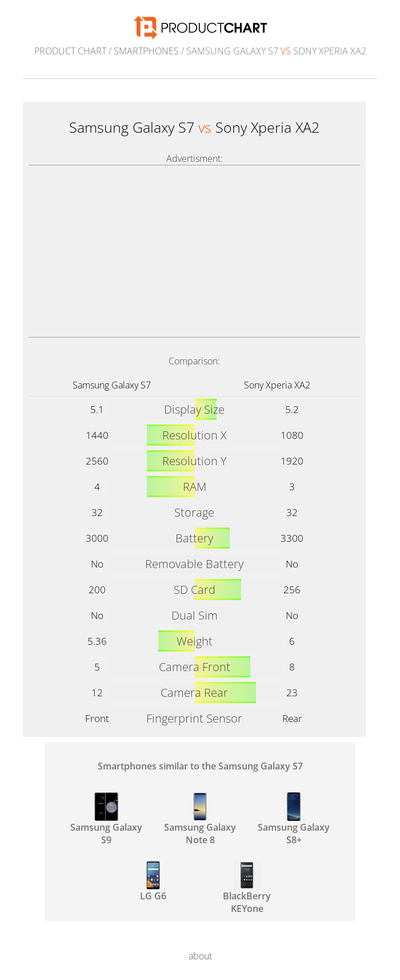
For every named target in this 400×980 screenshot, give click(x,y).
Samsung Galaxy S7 (112, 385)
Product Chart (70, 51)
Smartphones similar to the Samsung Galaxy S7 (200, 766)
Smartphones (146, 51)
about (200, 956)
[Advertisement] (194, 251)
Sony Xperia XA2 (277, 385)
